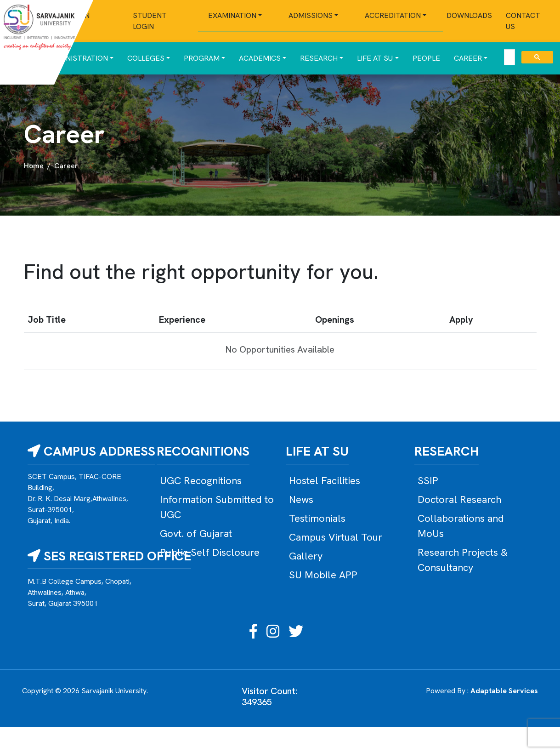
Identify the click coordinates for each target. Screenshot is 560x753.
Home (34, 166)
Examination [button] (232, 15)
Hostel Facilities (325, 481)
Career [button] (468, 58)
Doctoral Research (459, 499)
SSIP (428, 481)
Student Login (150, 21)
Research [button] (319, 58)
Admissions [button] (311, 15)
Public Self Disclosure (210, 552)
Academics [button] (260, 58)
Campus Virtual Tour (336, 537)
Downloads (469, 15)
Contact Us (523, 21)
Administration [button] (78, 58)
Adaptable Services (504, 691)
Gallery (306, 556)
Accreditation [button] (393, 15)
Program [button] (202, 58)
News (301, 499)
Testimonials (317, 518)
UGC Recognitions (201, 481)
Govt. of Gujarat (196, 533)
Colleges (146, 58)
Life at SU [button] (375, 58)
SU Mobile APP (323, 575)
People (426, 58)
